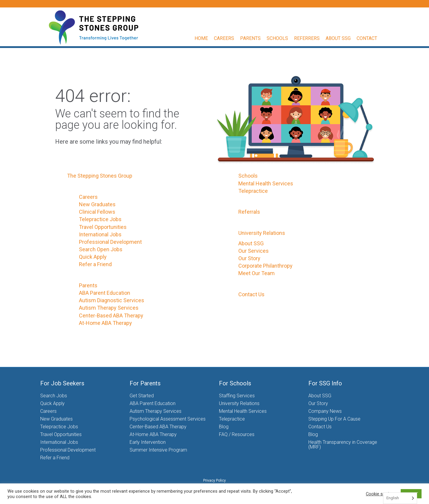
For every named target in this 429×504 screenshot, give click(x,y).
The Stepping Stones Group (100, 176)
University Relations (262, 233)
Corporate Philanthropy (265, 266)
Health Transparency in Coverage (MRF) (343, 445)
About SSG (344, 38)
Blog (224, 427)
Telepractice (253, 191)
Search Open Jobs (101, 249)
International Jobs (100, 234)
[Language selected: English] (400, 498)
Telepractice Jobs (100, 219)
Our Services (254, 251)
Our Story (249, 258)
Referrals (249, 212)
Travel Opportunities (103, 227)
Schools (283, 38)
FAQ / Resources (237, 434)
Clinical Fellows (97, 212)
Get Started (142, 396)
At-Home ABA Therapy (105, 323)
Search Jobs (54, 396)
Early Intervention (148, 442)
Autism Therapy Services (109, 308)
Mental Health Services (266, 183)
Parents (256, 38)
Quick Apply (93, 257)
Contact (373, 38)
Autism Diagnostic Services (112, 300)
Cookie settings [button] (381, 494)
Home (207, 38)
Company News (325, 411)
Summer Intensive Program (158, 450)
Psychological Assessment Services (168, 419)
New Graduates (97, 204)
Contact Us (251, 294)
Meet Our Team (257, 273)
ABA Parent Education (105, 293)
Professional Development (110, 242)
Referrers (313, 38)
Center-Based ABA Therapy (111, 315)
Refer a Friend (95, 264)
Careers (230, 38)
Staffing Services (237, 396)
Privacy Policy (214, 480)
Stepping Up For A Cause (334, 419)
